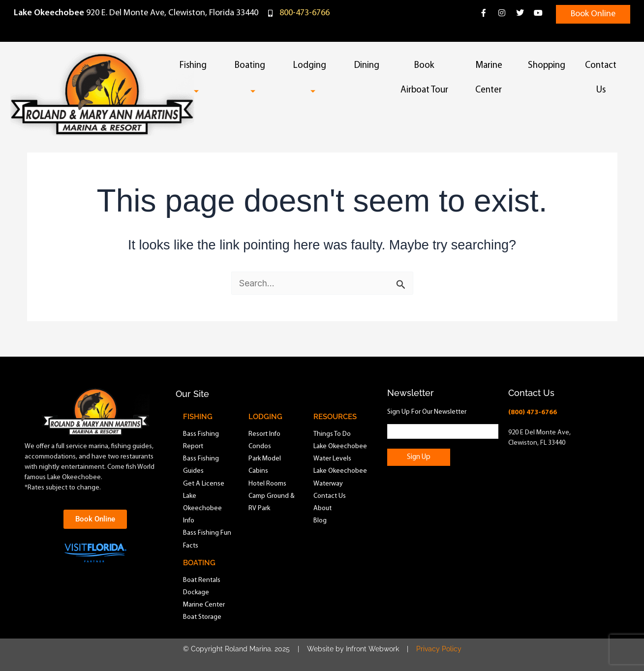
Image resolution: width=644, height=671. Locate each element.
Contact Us (601, 78)
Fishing (197, 78)
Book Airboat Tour (424, 78)
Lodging (314, 78)
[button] (211, 67)
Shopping (547, 66)
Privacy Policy (439, 649)
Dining (367, 66)
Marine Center (489, 78)
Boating (254, 78)
